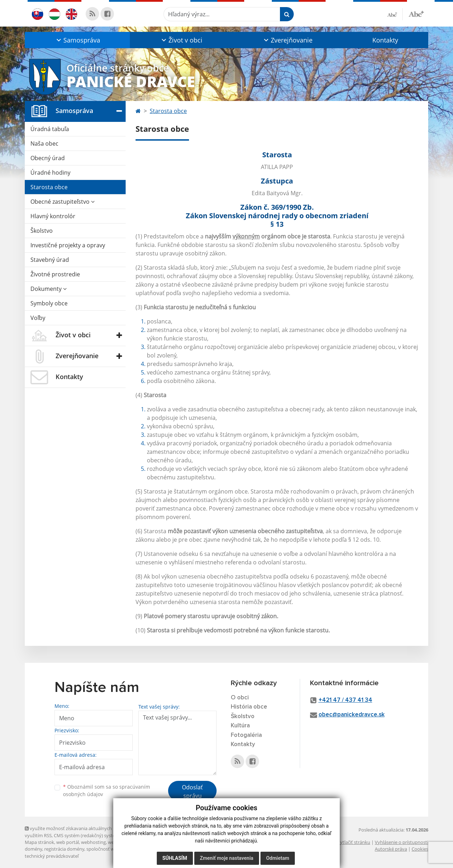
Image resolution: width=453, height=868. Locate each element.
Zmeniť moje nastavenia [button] (227, 858)
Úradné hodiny (50, 173)
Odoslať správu (192, 791)
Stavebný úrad (50, 260)
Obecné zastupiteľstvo (62, 202)
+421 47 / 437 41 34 (345, 700)
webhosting (93, 842)
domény (33, 849)
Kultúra (240, 726)
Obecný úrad (48, 158)
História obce (249, 707)
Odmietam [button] (278, 858)
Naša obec (44, 143)
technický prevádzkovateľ (52, 856)
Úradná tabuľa (50, 129)
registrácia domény (64, 849)
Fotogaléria (246, 735)
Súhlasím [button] (175, 858)
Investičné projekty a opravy (68, 245)
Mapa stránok (39, 842)
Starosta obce (49, 187)
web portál (68, 842)
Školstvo (42, 231)
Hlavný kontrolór (53, 216)
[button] (77, 40)
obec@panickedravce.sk (352, 715)
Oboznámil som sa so (107, 790)
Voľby (38, 318)
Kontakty (385, 40)
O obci (240, 698)
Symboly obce (49, 303)
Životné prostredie (55, 274)
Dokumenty (48, 289)
